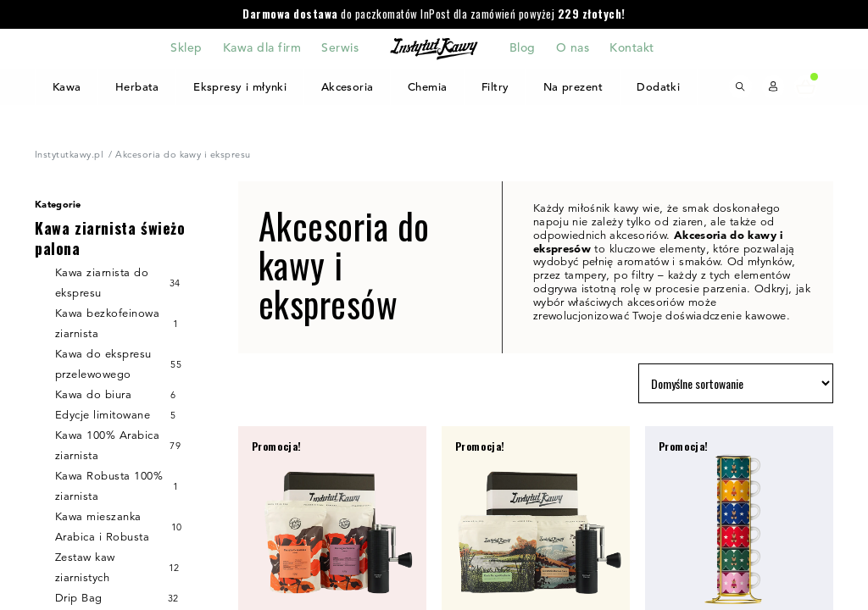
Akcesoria (348, 87)
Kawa (66, 87)
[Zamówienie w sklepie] (736, 383)
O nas (573, 48)
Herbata (136, 87)
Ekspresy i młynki (240, 87)
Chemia (428, 87)
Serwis (340, 48)
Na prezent (573, 87)
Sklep (186, 48)
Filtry (495, 87)
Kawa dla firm (262, 48)
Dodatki (658, 87)
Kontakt (632, 48)
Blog (523, 48)
